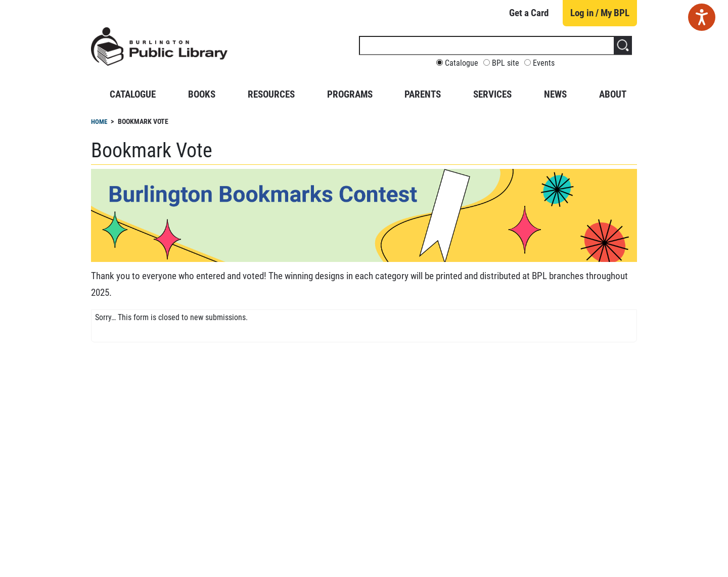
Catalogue (462, 63)
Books (202, 94)
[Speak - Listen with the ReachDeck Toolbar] (702, 17)
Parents (423, 94)
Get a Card (529, 13)
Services (492, 94)
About (613, 94)
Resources (271, 94)
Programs (350, 94)
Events (544, 63)
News (555, 94)
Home (99, 122)
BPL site (506, 63)
